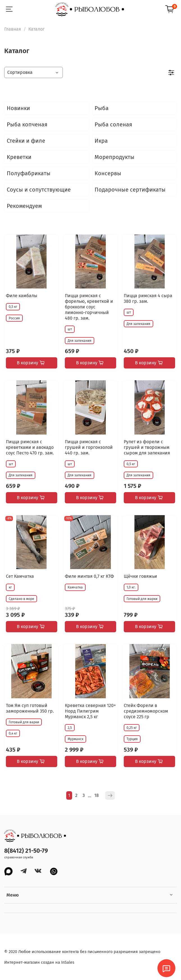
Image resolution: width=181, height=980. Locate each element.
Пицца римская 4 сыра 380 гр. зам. (148, 298)
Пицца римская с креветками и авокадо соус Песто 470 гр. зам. (30, 447)
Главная (13, 29)
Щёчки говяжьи (140, 576)
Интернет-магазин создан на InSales (39, 962)
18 (97, 795)
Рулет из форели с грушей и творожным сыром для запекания (147, 447)
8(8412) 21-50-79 (26, 851)
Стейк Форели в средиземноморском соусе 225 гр (146, 711)
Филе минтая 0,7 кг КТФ (89, 576)
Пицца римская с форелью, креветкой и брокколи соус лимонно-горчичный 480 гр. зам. (89, 307)
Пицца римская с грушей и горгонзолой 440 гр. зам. (89, 447)
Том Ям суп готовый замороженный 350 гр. (30, 708)
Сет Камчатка (20, 576)
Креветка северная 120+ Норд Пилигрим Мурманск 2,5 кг (90, 711)
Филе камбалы (22, 296)
